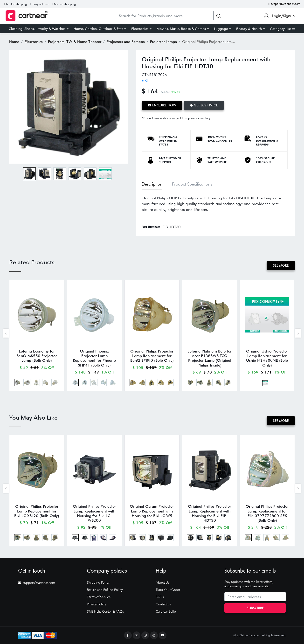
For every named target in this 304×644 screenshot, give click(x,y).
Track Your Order (168, 590)
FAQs (160, 597)
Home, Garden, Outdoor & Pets (98, 29)
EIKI (145, 80)
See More (281, 265)
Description (152, 184)
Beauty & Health (249, 29)
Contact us (163, 604)
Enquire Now (162, 105)
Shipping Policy (98, 582)
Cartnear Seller (166, 611)
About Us (162, 582)
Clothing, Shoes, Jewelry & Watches (37, 29)
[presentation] (6, 333)
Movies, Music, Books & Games (181, 29)
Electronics (140, 29)
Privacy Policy (96, 604)
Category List (283, 29)
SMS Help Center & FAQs (105, 611)
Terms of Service (99, 597)
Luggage (221, 29)
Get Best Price (204, 105)
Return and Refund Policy (105, 590)
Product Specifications (192, 184)
